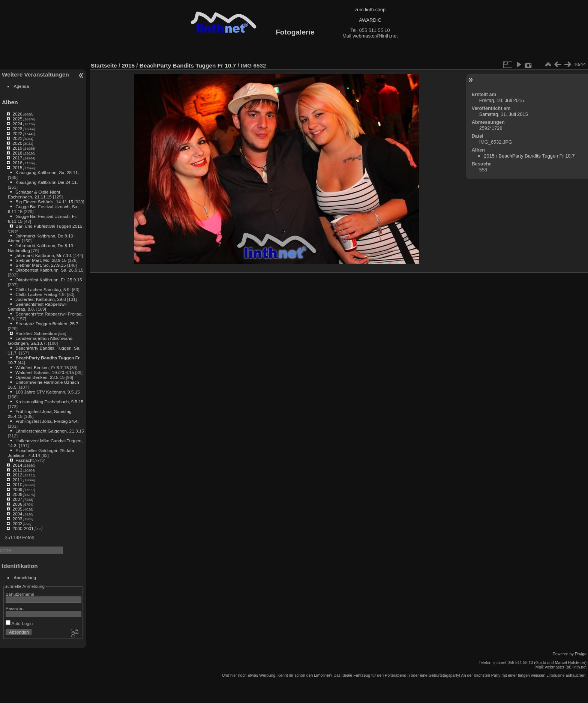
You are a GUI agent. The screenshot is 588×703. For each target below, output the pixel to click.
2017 (17, 158)
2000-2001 (23, 528)
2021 (17, 138)
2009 (17, 489)
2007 (17, 499)
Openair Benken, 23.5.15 (40, 377)
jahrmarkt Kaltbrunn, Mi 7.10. (44, 255)
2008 (17, 494)
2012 (17, 475)
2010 (17, 484)
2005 (17, 509)
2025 (17, 119)
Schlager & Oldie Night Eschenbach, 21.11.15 (34, 194)
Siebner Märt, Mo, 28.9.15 (41, 260)
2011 (17, 480)
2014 (17, 465)
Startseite (104, 65)
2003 (17, 519)
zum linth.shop (370, 10)
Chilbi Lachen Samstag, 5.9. (43, 289)
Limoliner (322, 675)
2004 (17, 514)
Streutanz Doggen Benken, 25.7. (47, 324)
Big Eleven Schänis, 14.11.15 (44, 202)
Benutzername (20, 594)
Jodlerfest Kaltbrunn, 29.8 (40, 299)
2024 (17, 124)
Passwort (15, 608)
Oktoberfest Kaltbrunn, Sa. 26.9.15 (49, 270)
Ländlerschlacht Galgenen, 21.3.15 (50, 431)
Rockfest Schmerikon (36, 333)
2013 (17, 470)
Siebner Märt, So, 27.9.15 (40, 265)
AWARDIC (370, 20)
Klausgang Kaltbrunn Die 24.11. (46, 182)
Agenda (22, 86)
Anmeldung (25, 578)
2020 (17, 143)
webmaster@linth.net (375, 36)
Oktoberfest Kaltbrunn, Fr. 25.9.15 (49, 280)
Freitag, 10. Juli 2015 (502, 100)
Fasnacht (24, 460)
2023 (17, 128)
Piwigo (581, 654)
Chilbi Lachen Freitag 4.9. (40, 294)
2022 (17, 133)
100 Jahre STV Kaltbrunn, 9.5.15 (47, 392)
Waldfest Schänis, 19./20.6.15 (45, 372)
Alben (10, 102)
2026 (17, 114)
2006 (17, 504)
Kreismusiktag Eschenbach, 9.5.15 (49, 402)
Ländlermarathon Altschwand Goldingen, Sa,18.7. (40, 341)
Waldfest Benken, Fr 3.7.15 (42, 367)
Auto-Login (19, 623)
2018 (17, 153)
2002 (17, 523)
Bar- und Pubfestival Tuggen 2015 (49, 226)
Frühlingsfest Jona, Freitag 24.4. (47, 421)
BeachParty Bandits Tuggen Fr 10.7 (188, 65)
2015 (17, 167)
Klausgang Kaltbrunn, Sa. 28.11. (47, 172)
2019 (17, 148)
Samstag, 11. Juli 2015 (504, 114)
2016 (17, 163)
